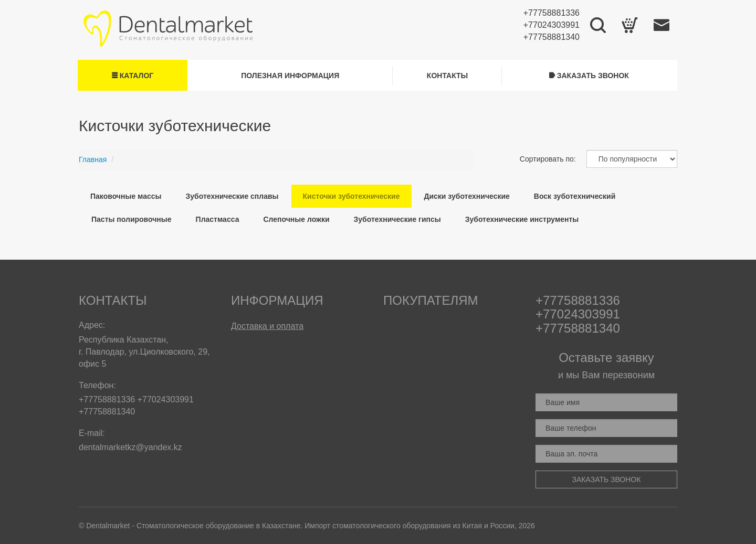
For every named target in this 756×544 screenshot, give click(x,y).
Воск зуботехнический (575, 196)
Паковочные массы (126, 196)
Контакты (447, 76)
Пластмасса (218, 219)
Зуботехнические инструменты (522, 219)
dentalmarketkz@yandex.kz (130, 447)
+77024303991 (552, 25)
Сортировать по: (548, 159)
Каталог (133, 76)
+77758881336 (552, 13)
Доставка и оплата (267, 326)
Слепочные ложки (296, 219)
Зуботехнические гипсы (397, 219)
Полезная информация (290, 76)
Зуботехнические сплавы (232, 196)
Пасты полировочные (132, 219)
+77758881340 (552, 37)
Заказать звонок (589, 76)
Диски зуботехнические (467, 196)
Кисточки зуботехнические (351, 196)
